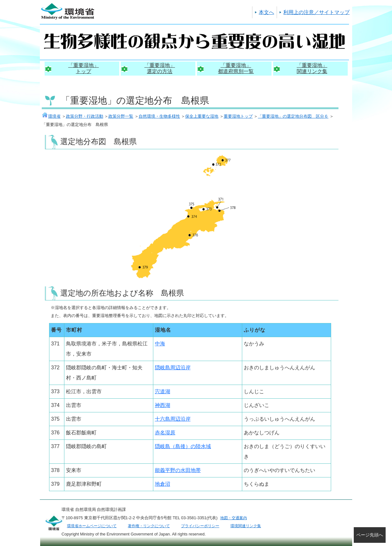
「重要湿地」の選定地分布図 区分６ (293, 116)
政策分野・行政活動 (85, 116)
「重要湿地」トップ (83, 68)
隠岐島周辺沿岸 (173, 368)
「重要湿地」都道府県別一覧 (236, 68)
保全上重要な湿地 (202, 116)
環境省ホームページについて (92, 526)
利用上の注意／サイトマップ (316, 12)
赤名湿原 (165, 433)
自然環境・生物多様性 (159, 116)
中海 (160, 344)
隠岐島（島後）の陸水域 (183, 446)
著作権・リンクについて (149, 526)
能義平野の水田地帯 (178, 470)
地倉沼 (163, 484)
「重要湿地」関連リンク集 (312, 68)
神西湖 (163, 405)
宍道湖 (163, 391)
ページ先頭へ (370, 535)
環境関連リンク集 (246, 526)
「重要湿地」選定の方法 (160, 68)
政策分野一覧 (121, 116)
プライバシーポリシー (200, 526)
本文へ (266, 12)
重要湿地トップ (238, 116)
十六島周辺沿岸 (173, 419)
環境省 (51, 116)
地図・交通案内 (234, 518)
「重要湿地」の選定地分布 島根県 (135, 100)
